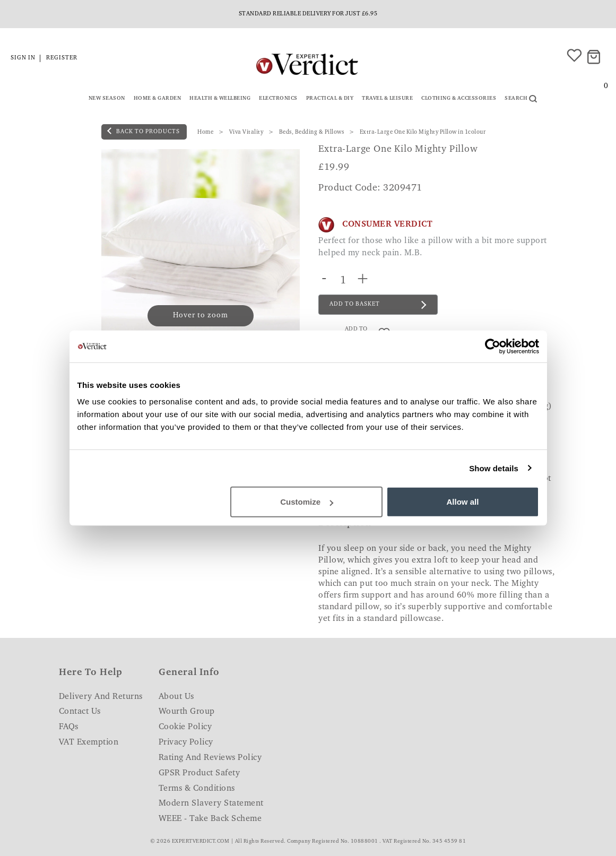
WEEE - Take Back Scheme (210, 819)
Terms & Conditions (197, 789)
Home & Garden (158, 99)
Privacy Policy (186, 742)
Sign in (23, 58)
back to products (144, 131)
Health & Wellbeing (220, 99)
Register (62, 58)
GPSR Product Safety (199, 773)
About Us (176, 697)
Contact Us (80, 712)
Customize (307, 502)
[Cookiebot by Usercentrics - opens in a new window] (493, 346)
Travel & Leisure (387, 99)
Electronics (278, 99)
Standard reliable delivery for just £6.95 (308, 14)
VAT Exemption (89, 742)
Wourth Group (187, 712)
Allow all (463, 502)
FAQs (69, 727)
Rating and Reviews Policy (210, 758)
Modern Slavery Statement (211, 803)
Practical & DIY (330, 99)
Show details (494, 468)
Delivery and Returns (101, 697)
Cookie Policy (185, 727)
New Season (107, 99)
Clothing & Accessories (459, 99)
